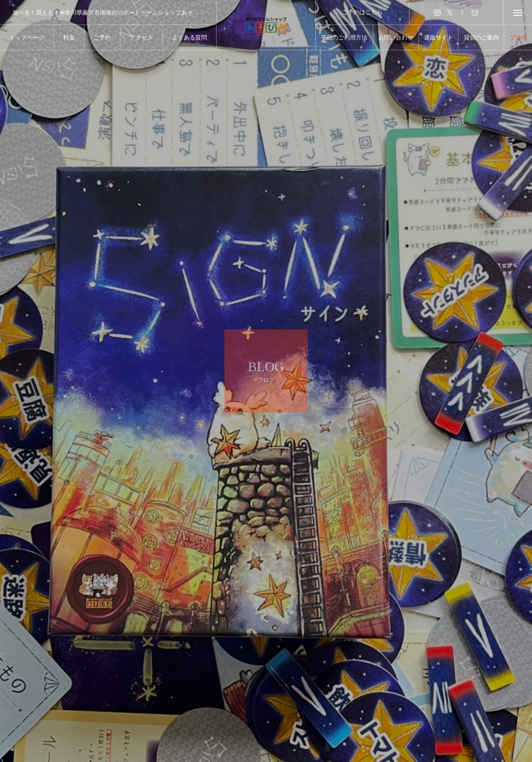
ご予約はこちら (362, 12)
